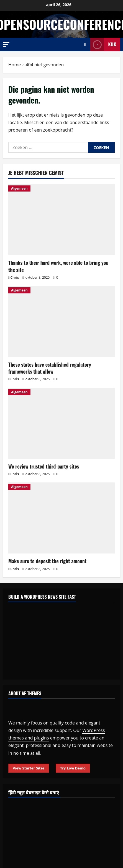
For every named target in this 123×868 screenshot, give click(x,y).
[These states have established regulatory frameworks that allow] (61, 321)
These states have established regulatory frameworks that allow (50, 368)
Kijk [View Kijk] (103, 45)
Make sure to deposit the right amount (47, 561)
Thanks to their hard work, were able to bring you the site (58, 266)
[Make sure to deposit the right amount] (61, 518)
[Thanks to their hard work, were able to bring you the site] (61, 220)
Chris (15, 277)
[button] (6, 44)
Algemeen (19, 188)
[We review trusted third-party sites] (61, 423)
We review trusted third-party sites (44, 466)
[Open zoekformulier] (85, 45)
